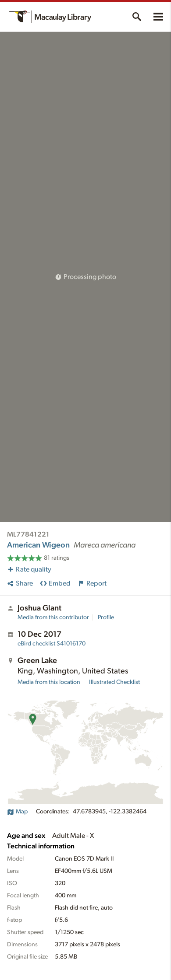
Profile (106, 617)
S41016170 (52, 644)
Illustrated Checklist (114, 682)
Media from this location (49, 682)
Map (17, 812)
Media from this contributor (53, 617)
